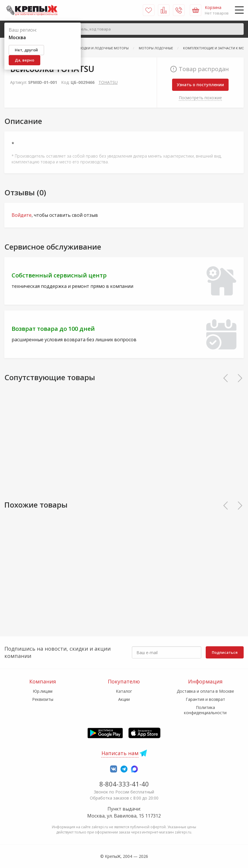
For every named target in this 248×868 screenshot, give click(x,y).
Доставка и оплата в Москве (205, 691)
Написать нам (120, 753)
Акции (124, 699)
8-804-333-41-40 (124, 784)
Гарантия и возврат (205, 699)
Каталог (124, 691)
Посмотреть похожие (200, 98)
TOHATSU (108, 82)
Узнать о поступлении (200, 85)
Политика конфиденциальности (205, 710)
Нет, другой (26, 50)
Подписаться (225, 652)
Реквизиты (43, 699)
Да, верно (24, 60)
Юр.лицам (43, 691)
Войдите (22, 215)
